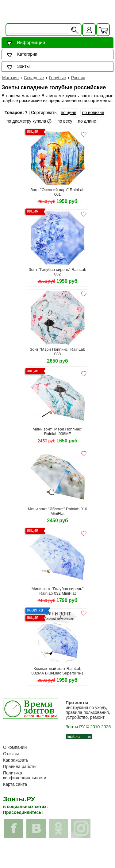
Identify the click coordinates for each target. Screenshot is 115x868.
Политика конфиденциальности (25, 775)
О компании (15, 747)
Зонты (23, 66)
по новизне (93, 113)
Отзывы (11, 754)
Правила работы (20, 766)
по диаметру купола (26, 121)
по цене (68, 113)
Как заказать (16, 760)
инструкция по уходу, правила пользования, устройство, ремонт (88, 710)
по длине (87, 121)
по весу (65, 121)
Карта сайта (15, 784)
